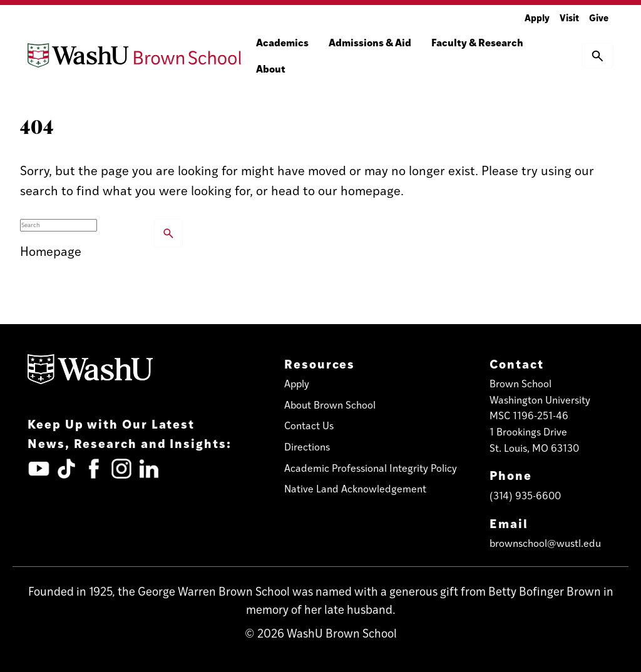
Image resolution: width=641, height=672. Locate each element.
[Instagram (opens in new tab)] (121, 469)
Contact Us (309, 425)
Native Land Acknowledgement (355, 488)
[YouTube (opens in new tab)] (39, 469)
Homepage (51, 251)
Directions (307, 446)
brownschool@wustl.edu (545, 543)
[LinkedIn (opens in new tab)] (149, 469)
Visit (569, 17)
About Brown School (330, 405)
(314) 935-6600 (525, 495)
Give (599, 17)
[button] (597, 55)
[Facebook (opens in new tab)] (94, 469)
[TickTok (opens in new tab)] (66, 469)
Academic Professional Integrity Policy (371, 468)
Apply (537, 17)
